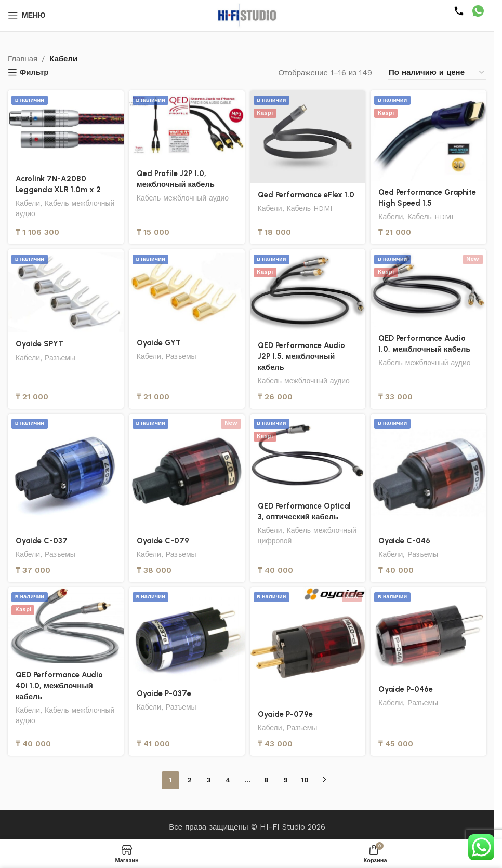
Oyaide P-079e (286, 714)
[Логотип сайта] (247, 15)
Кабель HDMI (311, 208)
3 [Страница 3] (209, 780)
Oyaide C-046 (405, 541)
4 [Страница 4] (228, 780)
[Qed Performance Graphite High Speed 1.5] (428, 136)
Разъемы (61, 358)
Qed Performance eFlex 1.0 (306, 195)
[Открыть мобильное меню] (27, 16)
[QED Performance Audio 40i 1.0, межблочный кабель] (66, 625)
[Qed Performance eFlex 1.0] (308, 137)
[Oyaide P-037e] (187, 635)
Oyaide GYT (159, 343)
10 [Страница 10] (305, 780)
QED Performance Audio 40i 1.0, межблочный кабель (59, 686)
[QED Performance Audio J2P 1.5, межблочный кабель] (308, 292)
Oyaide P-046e (406, 689)
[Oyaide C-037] (66, 472)
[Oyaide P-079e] (308, 645)
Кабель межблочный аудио (183, 198)
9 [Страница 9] (286, 780)
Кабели (28, 203)
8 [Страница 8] (266, 780)
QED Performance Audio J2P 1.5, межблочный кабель (301, 356)
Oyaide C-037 (42, 541)
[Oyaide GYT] (187, 290)
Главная (23, 59)
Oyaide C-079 (163, 541)
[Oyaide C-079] (187, 472)
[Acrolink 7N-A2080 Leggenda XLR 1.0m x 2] (66, 129)
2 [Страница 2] (189, 780)
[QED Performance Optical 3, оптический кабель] (308, 454)
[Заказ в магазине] (437, 72)
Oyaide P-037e (164, 693)
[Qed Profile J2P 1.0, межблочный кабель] (187, 126)
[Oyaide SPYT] (66, 291)
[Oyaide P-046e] (428, 633)
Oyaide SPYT (40, 344)
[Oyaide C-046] (428, 472)
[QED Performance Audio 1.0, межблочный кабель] (428, 288)
